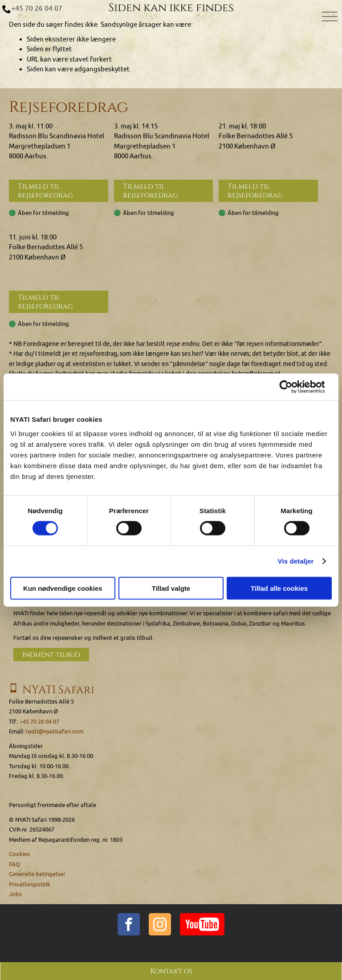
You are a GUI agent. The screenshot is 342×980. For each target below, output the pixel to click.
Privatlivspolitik (30, 883)
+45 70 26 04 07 (37, 8)
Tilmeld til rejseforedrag (45, 191)
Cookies (19, 853)
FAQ (14, 863)
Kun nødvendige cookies (63, 588)
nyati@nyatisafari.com (55, 731)
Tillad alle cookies (279, 588)
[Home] (171, 22)
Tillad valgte (171, 588)
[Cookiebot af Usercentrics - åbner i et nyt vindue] (293, 387)
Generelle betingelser (37, 873)
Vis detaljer (296, 561)
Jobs (15, 893)
